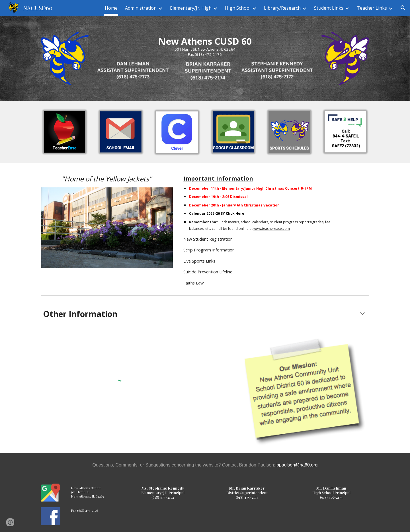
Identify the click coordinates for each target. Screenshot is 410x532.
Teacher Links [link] (372, 8)
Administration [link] (141, 8)
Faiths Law (193, 283)
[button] (403, 8)
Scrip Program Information (209, 250)
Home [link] (111, 8)
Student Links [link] (329, 8)
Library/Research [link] (282, 8)
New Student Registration (208, 239)
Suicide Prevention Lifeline (208, 272)
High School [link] (238, 8)
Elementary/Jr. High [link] (191, 8)
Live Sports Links (199, 261)
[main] (205, 46)
